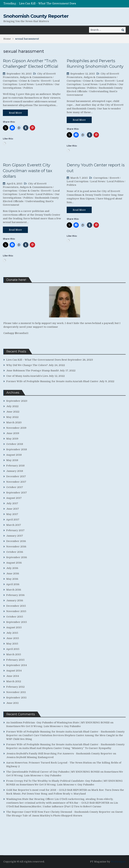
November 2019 (16, 428)
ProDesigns (118, 862)
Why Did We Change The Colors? (27, 365)
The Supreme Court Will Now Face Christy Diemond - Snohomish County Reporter (58, 812)
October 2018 (15, 444)
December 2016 (16, 541)
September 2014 (17, 665)
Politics (28, 88)
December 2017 (16, 476)
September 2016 (17, 557)
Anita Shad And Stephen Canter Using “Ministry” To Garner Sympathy (67, 748)
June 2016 (13, 573)
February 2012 (15, 687)
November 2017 (16, 482)
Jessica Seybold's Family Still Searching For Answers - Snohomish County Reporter (59, 754)
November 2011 (16, 692)
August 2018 (14, 455)
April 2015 (13, 649)
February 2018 (15, 466)
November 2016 (16, 547)
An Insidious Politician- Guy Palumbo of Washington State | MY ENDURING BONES (58, 723)
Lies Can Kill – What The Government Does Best (37, 360)
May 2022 (12, 417)
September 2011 (16, 698)
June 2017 (13, 509)
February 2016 (15, 595)
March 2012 (14, 681)
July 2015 (12, 633)
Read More (15, 113)
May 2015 (12, 644)
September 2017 (17, 493)
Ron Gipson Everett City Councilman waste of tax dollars (28, 171)
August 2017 (14, 498)
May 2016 (12, 579)
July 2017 (12, 503)
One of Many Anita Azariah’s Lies (27, 376)
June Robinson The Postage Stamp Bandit (33, 371)
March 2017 (14, 525)
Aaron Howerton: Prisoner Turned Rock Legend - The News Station (49, 763)
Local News (26, 84)
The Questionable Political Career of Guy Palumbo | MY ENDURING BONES (53, 772)
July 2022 (12, 406)
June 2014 (13, 676)
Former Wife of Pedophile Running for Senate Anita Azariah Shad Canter (52, 381)
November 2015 (16, 611)
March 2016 (14, 590)
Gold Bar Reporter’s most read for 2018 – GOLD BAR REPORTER (47, 790)
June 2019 (13, 433)
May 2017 (12, 514)
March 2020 (14, 422)
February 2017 (15, 530)
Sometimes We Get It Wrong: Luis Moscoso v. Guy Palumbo (43, 726)
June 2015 (13, 638)
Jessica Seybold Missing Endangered (30, 757)
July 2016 (12, 568)
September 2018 (17, 449)
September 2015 (17, 622)
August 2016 (14, 563)
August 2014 (14, 671)
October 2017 (15, 487)
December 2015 (16, 606)
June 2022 (13, 412)
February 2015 (15, 660)
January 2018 (15, 471)
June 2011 (12, 703)
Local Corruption (77, 181)
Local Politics (44, 84)
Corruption (10, 81)
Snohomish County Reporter (36, 16)
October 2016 (15, 552)
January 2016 (15, 600)
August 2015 (14, 627)
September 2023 (17, 401)
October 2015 (15, 617)
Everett (46, 81)
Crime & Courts (29, 81)
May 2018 (12, 460)
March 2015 (14, 654)
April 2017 (13, 520)
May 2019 (12, 439)
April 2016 (13, 584)
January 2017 (15, 536)
